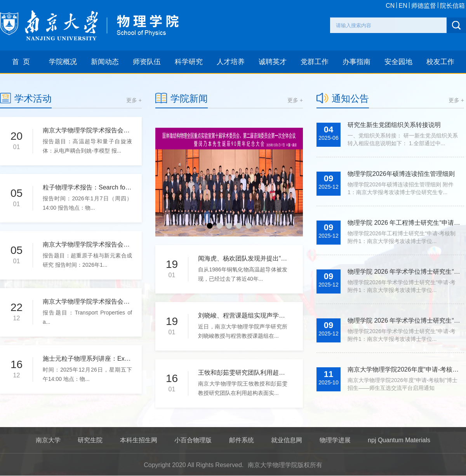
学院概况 (63, 62)
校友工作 (440, 62)
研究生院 (90, 440)
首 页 (21, 62)
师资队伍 (147, 62)
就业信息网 (287, 440)
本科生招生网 (139, 440)
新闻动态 (105, 62)
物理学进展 (335, 440)
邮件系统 (242, 440)
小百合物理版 (193, 440)
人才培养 (231, 62)
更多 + (134, 100)
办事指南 (356, 62)
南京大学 (48, 440)
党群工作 (315, 62)
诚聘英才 (273, 62)
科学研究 (189, 62)
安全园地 (398, 62)
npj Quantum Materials (399, 440)
